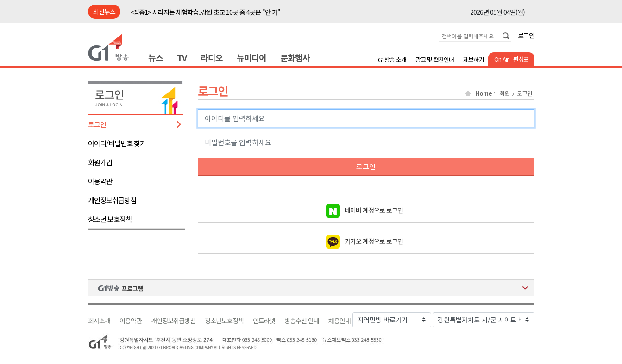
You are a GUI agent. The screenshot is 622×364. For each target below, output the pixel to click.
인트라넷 (264, 321)
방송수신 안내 (302, 321)
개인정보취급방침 (112, 200)
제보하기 (473, 59)
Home (484, 93)
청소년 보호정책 (110, 219)
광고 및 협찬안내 (435, 59)
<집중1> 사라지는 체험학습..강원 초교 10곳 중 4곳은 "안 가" (205, 12)
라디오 (212, 57)
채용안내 (339, 321)
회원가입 (100, 162)
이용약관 (100, 181)
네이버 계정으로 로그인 (374, 210)
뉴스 (156, 57)
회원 (504, 93)
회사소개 (99, 321)
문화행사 (295, 57)
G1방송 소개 (392, 59)
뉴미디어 (251, 57)
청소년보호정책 (224, 321)
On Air (501, 59)
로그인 (526, 35)
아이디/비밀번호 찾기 (117, 143)
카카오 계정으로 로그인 (374, 241)
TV (182, 57)
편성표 (521, 59)
